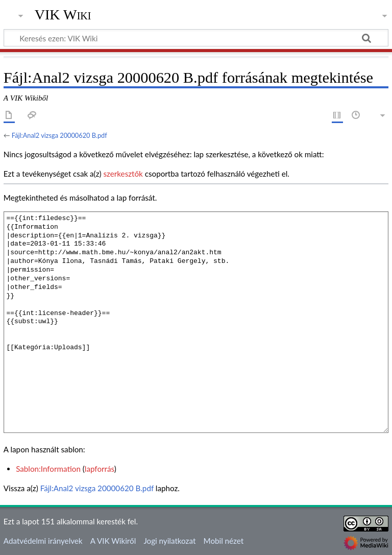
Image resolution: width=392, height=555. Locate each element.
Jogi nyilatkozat (169, 541)
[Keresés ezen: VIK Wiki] (196, 38)
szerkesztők (123, 174)
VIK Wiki (63, 15)
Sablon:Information (48, 469)
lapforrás (100, 469)
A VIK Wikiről (113, 541)
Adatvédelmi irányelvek (43, 541)
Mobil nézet (224, 541)
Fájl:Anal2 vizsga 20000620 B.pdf (59, 135)
